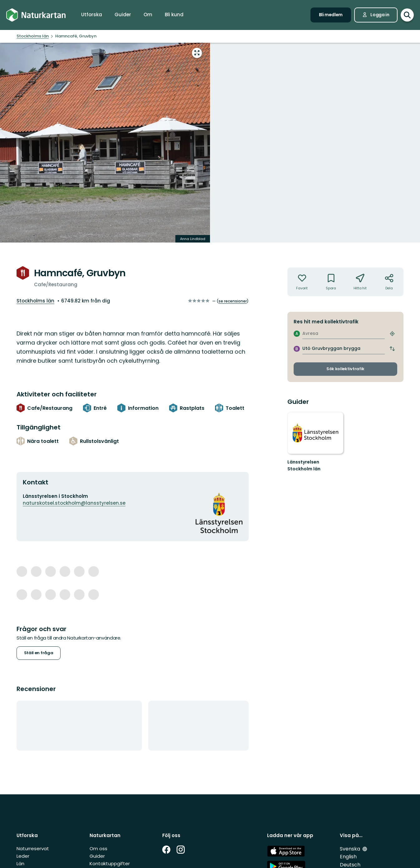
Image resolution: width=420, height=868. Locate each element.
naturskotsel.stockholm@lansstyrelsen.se (74, 503)
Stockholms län (35, 301)
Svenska (350, 849)
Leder (23, 856)
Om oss (98, 848)
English (348, 857)
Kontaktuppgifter (110, 863)
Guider (97, 856)
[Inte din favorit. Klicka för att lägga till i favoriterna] (302, 282)
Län (20, 863)
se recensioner (233, 301)
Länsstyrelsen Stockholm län (304, 465)
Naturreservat (33, 848)
